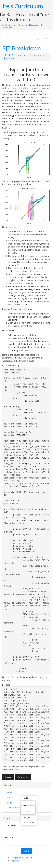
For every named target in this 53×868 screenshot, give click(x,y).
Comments (23, 777)
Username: (10, 825)
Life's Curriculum (21, 6)
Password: (10, 837)
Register (15, 861)
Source (8, 777)
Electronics (34, 25)
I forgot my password (21, 858)
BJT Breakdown (21, 48)
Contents (23, 25)
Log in (26, 851)
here (17, 769)
